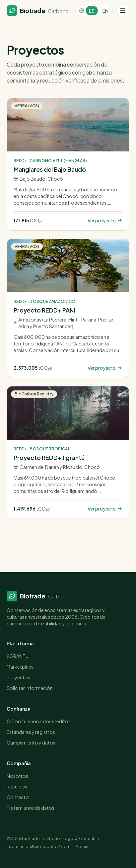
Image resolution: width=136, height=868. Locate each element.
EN (105, 11)
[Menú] (123, 11)
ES (92, 11)
